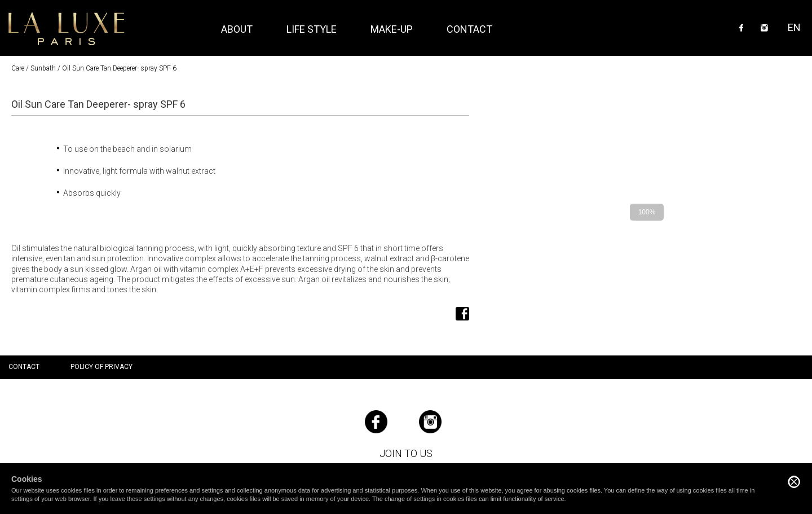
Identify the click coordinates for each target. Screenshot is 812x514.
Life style (312, 29)
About (237, 29)
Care (18, 68)
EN (794, 27)
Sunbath (43, 68)
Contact (469, 29)
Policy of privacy (101, 367)
